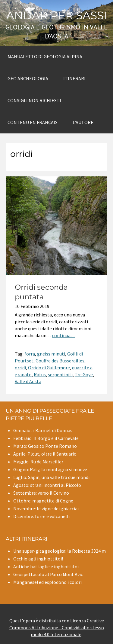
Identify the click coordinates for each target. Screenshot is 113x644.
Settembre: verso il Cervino (41, 493)
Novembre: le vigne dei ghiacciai (46, 508)
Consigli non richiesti (34, 100)
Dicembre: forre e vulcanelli (41, 516)
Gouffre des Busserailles (60, 361)
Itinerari (74, 78)
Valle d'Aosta (28, 381)
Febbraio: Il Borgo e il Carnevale (46, 438)
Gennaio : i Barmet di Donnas (43, 430)
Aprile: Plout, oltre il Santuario (45, 454)
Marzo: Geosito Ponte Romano (45, 446)
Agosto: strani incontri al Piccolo (47, 485)
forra (30, 354)
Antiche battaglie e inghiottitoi (46, 566)
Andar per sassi (57, 15)
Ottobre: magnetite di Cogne (43, 501)
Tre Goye (84, 374)
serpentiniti (60, 374)
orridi (20, 368)
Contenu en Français (33, 122)
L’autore (83, 122)
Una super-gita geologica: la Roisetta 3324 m (60, 551)
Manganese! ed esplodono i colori (47, 582)
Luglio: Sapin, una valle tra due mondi (51, 477)
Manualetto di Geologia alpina (45, 56)
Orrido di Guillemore (49, 368)
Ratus (40, 374)
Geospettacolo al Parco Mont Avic (48, 574)
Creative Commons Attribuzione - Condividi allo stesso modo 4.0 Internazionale (57, 627)
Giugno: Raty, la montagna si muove (50, 469)
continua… (64, 335)
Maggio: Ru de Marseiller (38, 462)
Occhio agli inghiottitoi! (38, 559)
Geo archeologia (28, 78)
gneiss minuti (51, 354)
